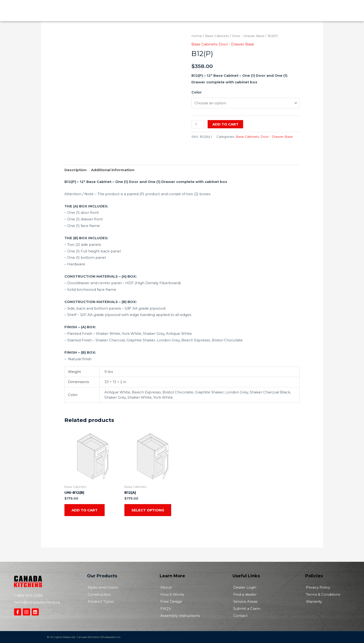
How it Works (172, 594)
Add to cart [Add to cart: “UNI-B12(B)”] (85, 510)
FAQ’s (166, 609)
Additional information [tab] (113, 170)
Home (197, 36)
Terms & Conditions (323, 594)
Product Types (101, 601)
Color (197, 92)
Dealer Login (245, 587)
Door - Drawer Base (248, 36)
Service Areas (245, 601)
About (166, 587)
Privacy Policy (318, 587)
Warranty (314, 601)
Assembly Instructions (180, 616)
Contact (240, 616)
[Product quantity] (198, 124)
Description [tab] (75, 170)
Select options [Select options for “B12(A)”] (148, 510)
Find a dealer (245, 594)
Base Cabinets (217, 36)
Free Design (171, 601)
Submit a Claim (247, 609)
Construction (99, 594)
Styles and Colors (103, 587)
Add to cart (225, 124)
